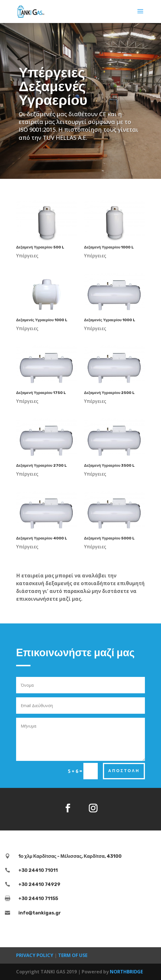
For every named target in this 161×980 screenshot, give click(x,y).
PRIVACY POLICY (35, 955)
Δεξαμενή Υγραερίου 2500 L (109, 393)
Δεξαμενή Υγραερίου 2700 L (41, 465)
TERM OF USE (73, 955)
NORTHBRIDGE (126, 972)
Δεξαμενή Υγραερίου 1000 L (109, 247)
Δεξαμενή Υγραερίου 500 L (40, 247)
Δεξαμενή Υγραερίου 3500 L (109, 465)
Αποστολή (124, 771)
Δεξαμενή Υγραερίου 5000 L (109, 538)
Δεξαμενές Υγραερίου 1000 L (42, 320)
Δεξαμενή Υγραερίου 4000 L (42, 538)
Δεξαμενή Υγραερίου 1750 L (41, 393)
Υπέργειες (27, 256)
